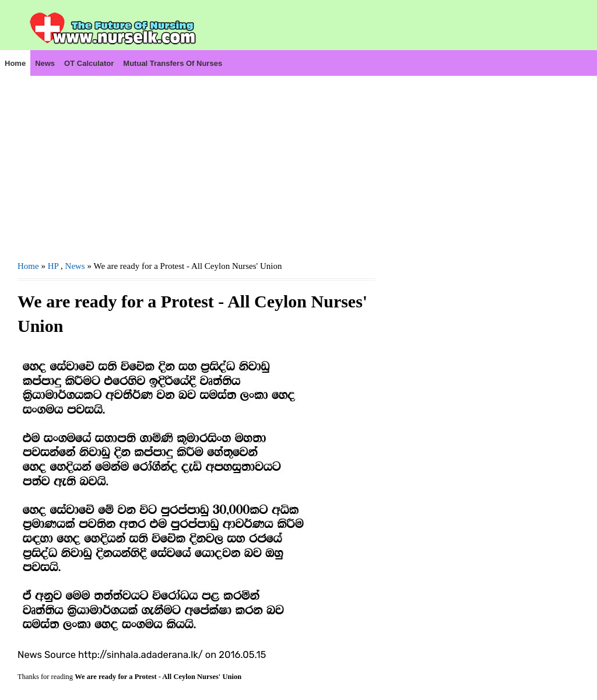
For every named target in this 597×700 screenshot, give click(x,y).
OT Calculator (89, 63)
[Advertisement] (196, 158)
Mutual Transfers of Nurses (173, 63)
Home (15, 63)
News (45, 63)
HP (53, 266)
